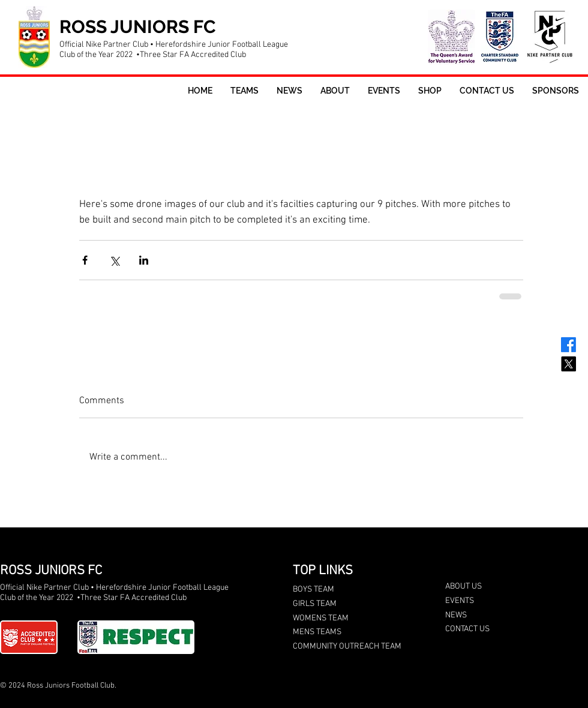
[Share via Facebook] (85, 260)
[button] (244, 91)
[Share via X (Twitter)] (114, 260)
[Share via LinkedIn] (144, 260)
